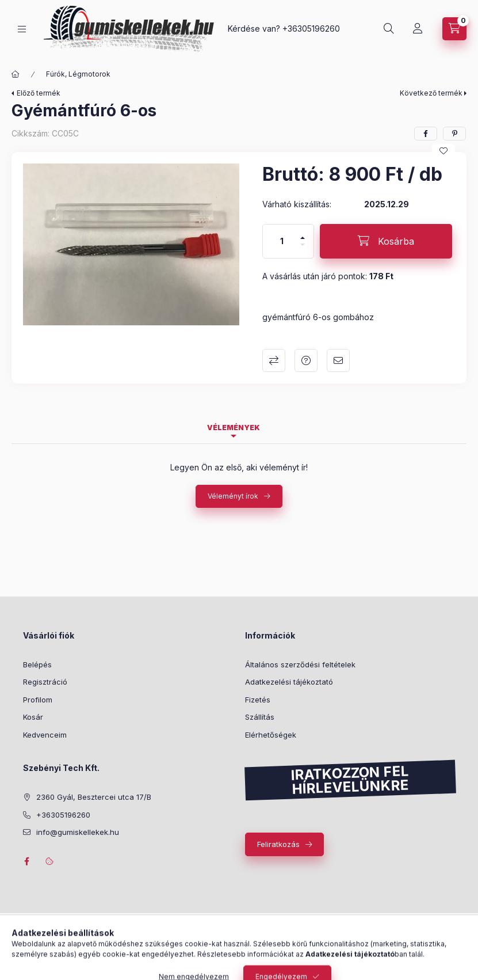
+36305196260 (311, 29)
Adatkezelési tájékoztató (289, 682)
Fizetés (258, 700)
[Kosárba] (386, 241)
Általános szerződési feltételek (300, 664)
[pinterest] (454, 134)
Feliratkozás (278, 844)
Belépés (37, 664)
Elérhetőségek (271, 735)
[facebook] (426, 134)
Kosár (33, 717)
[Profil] (418, 29)
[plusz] (303, 233)
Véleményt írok (233, 496)
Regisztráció (45, 682)
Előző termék (39, 93)
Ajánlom (338, 360)
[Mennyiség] (282, 241)
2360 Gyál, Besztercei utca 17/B (94, 797)
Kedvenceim (45, 735)
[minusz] (303, 250)
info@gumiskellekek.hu (78, 832)
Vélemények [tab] (234, 428)
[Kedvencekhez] (443, 151)
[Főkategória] (16, 74)
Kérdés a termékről (306, 360)
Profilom (38, 700)
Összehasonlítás (274, 360)
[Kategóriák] (22, 29)
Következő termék (431, 93)
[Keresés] (389, 29)
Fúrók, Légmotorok (78, 74)
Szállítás (260, 717)
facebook (26, 861)
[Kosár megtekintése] (454, 29)
